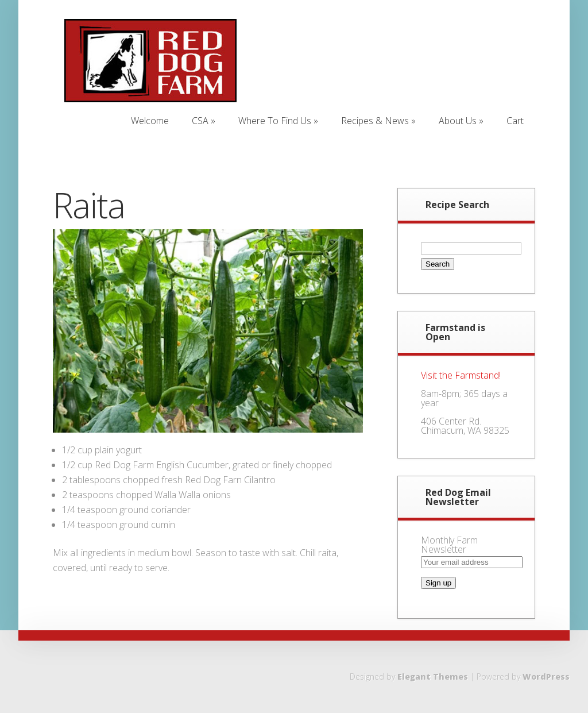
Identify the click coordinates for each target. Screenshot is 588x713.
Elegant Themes (433, 677)
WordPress (546, 677)
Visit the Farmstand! (461, 375)
